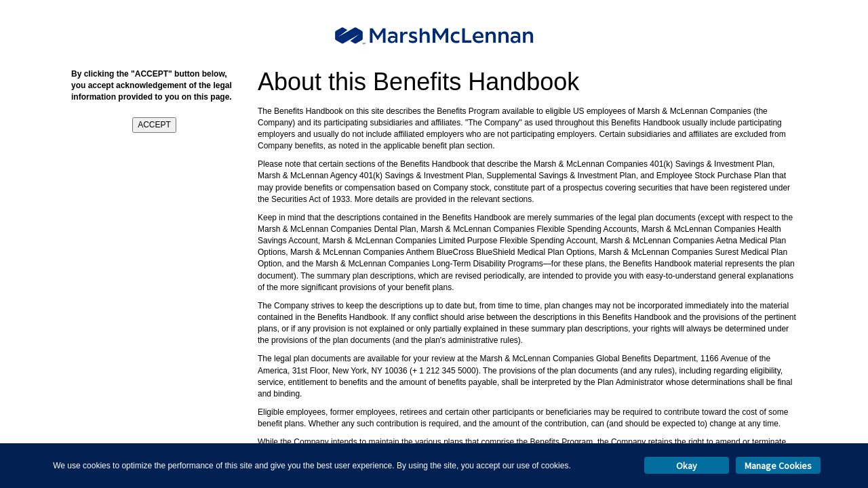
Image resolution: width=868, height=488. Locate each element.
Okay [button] (687, 466)
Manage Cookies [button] (778, 466)
